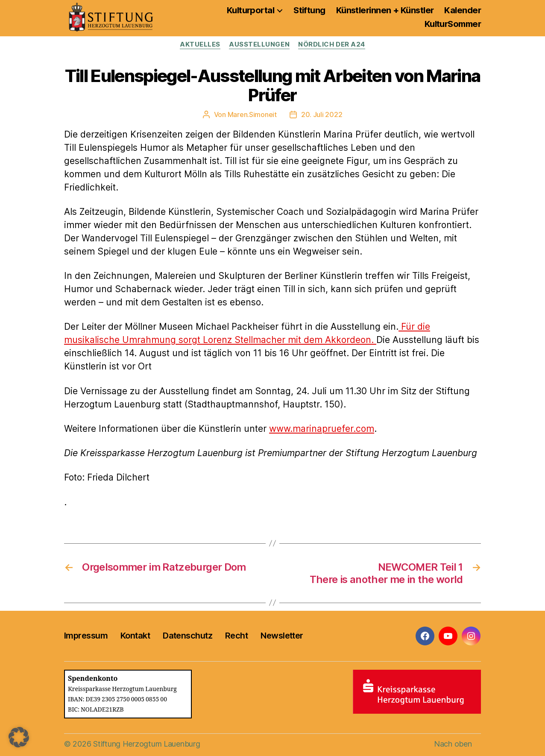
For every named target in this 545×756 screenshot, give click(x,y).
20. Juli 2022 (322, 114)
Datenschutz (188, 636)
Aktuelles (200, 44)
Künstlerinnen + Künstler (385, 10)
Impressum (86, 636)
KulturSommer (453, 24)
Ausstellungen (259, 44)
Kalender (463, 10)
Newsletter (282, 636)
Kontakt (135, 636)
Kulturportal (251, 10)
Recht (236, 636)
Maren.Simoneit (252, 114)
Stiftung (309, 10)
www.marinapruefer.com (322, 429)
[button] (19, 737)
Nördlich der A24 (332, 44)
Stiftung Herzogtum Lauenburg (147, 744)
